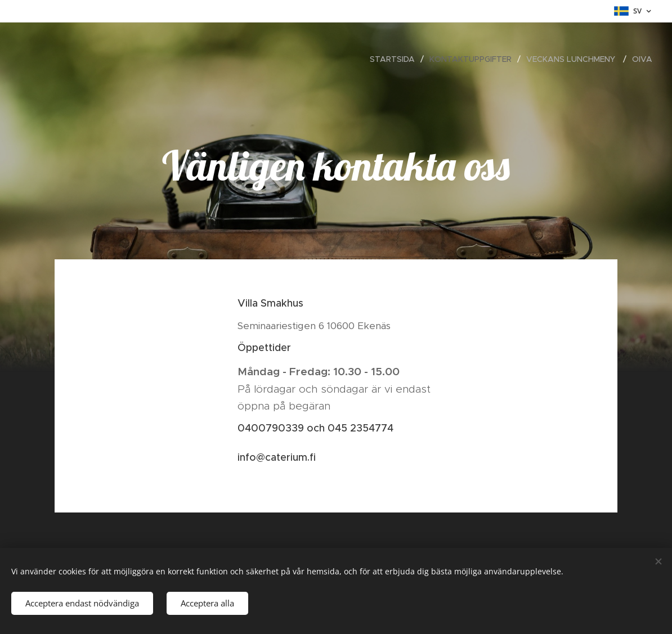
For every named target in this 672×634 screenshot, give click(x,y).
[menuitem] (395, 59)
